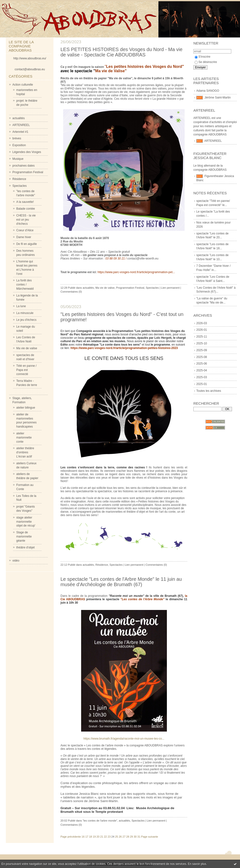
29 (131, 837)
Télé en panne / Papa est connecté (26, 370)
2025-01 (202, 384)
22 (105, 837)
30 (135, 837)
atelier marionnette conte (24, 438)
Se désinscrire (206, 62)
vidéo (16, 561)
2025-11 (202, 337)
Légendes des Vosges (27, 152)
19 (94, 837)
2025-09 (202, 350)
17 (87, 837)
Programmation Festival (28, 172)
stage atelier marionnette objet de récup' (26, 522)
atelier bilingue (26, 408)
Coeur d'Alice (25, 230)
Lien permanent (170, 288)
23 (109, 837)
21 (102, 837)
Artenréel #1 (20, 132)
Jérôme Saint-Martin (218, 98)
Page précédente (71, 837)
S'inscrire (202, 57)
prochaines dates (23, 166)
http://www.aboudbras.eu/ (30, 58)
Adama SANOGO (208, 91)
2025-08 (202, 357)
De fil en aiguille (27, 244)
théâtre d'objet (26, 547)
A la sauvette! (25, 202)
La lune (21, 306)
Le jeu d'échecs (26, 320)
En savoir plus (197, 864)
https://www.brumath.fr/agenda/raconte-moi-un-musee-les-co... (124, 739)
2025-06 (202, 364)
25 (117, 837)
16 (83, 837)
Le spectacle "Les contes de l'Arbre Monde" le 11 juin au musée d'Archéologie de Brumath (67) (121, 582)
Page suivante (150, 837)
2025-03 (202, 377)
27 (124, 837)
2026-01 (202, 330)
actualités (19, 118)
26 (120, 837)
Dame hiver (24, 237)
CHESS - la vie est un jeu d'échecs (26, 220)
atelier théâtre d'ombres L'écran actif (25, 452)
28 (128, 837)
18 (90, 837)
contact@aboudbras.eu (30, 69)
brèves (17, 138)
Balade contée (26, 209)
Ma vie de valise (27, 348)
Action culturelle (23, 85)
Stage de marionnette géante (24, 537)
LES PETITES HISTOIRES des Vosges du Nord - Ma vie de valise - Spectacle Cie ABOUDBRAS (121, 52)
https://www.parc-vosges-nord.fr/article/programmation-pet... (136, 272)
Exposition (19, 145)
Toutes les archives (209, 391)
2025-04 (202, 370)
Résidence (19, 179)
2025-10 (202, 343)
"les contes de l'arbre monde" (100, 821)
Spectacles (20, 186)
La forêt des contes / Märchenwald (25, 285)
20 (98, 837)
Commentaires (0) (71, 292)
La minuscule (25, 313)
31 (139, 837)
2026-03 (202, 323)
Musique (18, 159)
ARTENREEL (21, 125)
